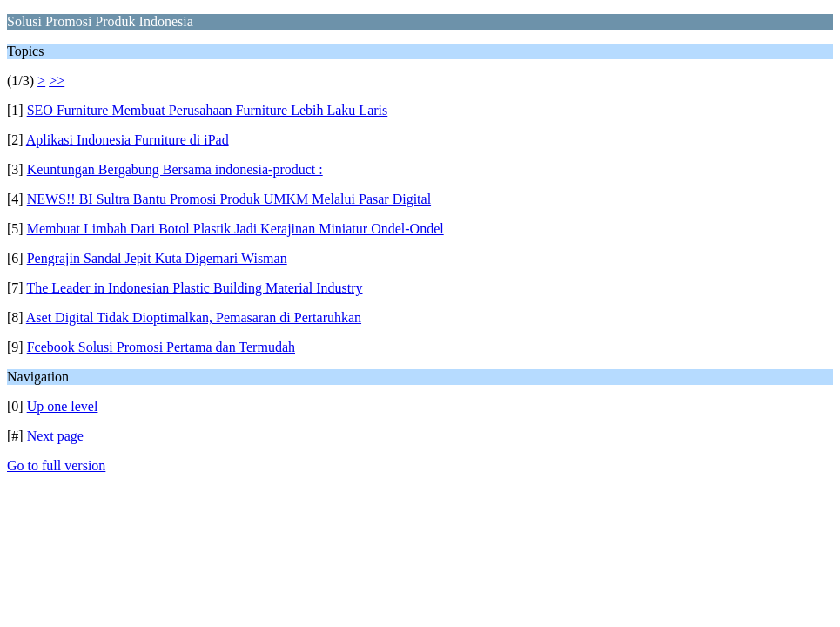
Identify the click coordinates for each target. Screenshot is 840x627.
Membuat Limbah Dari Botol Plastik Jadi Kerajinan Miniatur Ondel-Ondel (235, 229)
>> (57, 81)
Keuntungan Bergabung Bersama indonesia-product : (175, 169)
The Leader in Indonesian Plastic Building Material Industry (194, 288)
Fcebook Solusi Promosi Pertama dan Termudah (161, 347)
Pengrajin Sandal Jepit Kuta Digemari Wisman (157, 258)
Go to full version (56, 465)
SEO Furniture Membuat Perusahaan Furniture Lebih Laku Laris (208, 110)
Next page (55, 436)
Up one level (63, 406)
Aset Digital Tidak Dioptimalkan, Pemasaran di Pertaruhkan (194, 317)
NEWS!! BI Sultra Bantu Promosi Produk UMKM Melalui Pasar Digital (229, 199)
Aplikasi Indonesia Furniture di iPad (128, 140)
